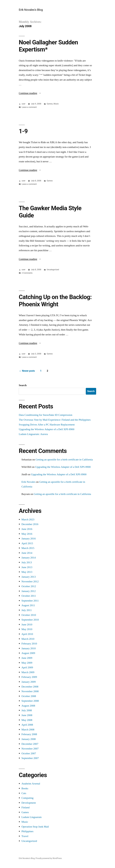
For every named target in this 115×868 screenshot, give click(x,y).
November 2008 (30, 691)
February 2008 (29, 734)
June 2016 (27, 529)
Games (50, 104)
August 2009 (28, 653)
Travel (25, 836)
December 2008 (30, 687)
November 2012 (30, 581)
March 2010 (28, 639)
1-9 (23, 131)
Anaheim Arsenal (31, 784)
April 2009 (27, 667)
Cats (24, 793)
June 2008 (27, 715)
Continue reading (30, 93)
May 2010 (27, 629)
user (24, 104)
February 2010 (29, 644)
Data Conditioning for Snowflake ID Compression (46, 415)
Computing (27, 798)
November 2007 (30, 749)
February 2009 (29, 677)
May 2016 (27, 534)
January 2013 (29, 577)
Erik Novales (28, 482)
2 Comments (27, 273)
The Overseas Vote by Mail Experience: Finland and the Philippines (55, 420)
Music (56, 104)
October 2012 (29, 586)
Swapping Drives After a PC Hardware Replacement (47, 425)
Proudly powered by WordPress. (49, 858)
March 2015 (28, 548)
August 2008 (28, 706)
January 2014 (29, 558)
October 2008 (29, 696)
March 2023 (28, 519)
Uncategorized (53, 270)
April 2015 (27, 543)
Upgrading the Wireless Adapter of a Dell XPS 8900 (47, 429)
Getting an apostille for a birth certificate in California (64, 460)
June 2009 (27, 658)
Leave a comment (29, 107)
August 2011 (28, 605)
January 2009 (29, 682)
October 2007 (29, 753)
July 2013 (27, 562)
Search (23, 385)
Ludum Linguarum (32, 817)
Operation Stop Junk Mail (35, 827)
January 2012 (29, 591)
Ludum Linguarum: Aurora (33, 434)
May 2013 (27, 572)
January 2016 (29, 539)
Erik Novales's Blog (31, 10)
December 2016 (30, 524)
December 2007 (30, 744)
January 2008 (29, 739)
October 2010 (29, 615)
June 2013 (27, 567)
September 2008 (30, 701)
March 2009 (28, 672)
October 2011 (29, 596)
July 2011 (27, 610)
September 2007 (30, 758)
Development (29, 803)
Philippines (27, 831)
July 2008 (27, 710)
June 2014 (27, 553)
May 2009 (27, 663)
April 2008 (27, 725)
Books (25, 788)
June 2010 (27, 625)
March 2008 (28, 730)
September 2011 (30, 601)
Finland (26, 807)
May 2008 (27, 720)
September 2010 (30, 620)
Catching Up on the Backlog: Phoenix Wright (55, 301)
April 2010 (27, 634)
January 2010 (29, 648)
